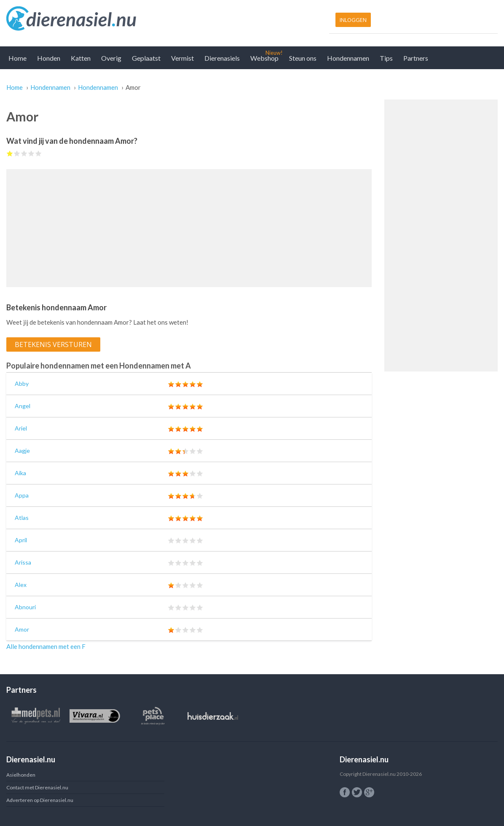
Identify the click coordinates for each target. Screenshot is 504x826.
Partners (416, 58)
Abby (22, 383)
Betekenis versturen (53, 344)
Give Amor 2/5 (17, 153)
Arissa (23, 562)
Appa (22, 495)
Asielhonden (21, 775)
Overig (111, 58)
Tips (386, 58)
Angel (23, 406)
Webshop (264, 58)
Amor (22, 629)
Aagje (22, 451)
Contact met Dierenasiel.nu (37, 787)
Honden (49, 58)
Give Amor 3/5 (24, 153)
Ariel (21, 428)
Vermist (182, 58)
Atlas (22, 518)
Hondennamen (348, 58)
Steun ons (303, 58)
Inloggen (353, 20)
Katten (81, 58)
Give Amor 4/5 (31, 153)
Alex (21, 585)
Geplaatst (146, 58)
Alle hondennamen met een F (46, 646)
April (21, 540)
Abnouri (25, 607)
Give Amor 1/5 (10, 153)
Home (17, 58)
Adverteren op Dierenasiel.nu (40, 800)
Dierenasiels (222, 58)
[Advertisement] (189, 228)
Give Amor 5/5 (39, 153)
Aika (20, 473)
